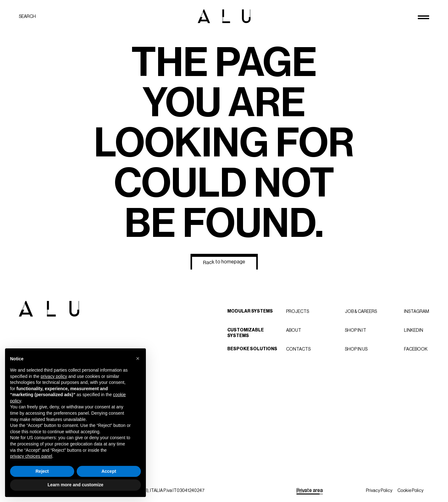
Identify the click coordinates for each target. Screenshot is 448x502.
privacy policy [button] (54, 376)
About (294, 330)
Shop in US (356, 349)
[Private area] (310, 490)
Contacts (298, 349)
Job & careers (361, 311)
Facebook (416, 349)
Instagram (417, 311)
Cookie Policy (410, 490)
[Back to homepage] (224, 262)
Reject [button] (42, 471)
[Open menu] (423, 17)
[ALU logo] (224, 16)
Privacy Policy (379, 490)
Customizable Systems (246, 333)
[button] (138, 358)
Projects (298, 311)
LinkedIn (414, 330)
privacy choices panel (31, 456)
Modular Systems (250, 311)
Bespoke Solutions (252, 349)
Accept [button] (109, 471)
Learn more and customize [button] (75, 485)
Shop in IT (356, 330)
